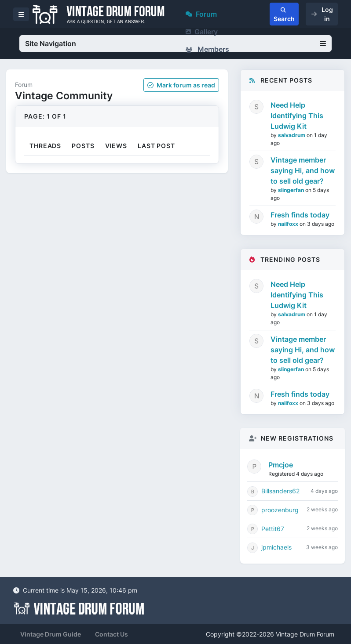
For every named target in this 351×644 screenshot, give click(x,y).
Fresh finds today (300, 215)
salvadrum (292, 135)
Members (207, 49)
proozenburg (280, 510)
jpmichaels (276, 547)
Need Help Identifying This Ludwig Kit (297, 116)
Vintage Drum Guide (51, 634)
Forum (201, 14)
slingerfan (292, 190)
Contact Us (112, 634)
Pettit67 (273, 529)
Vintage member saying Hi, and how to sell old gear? (303, 170)
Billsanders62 (280, 491)
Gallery (202, 32)
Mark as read (181, 85)
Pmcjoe (281, 465)
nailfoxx (289, 224)
